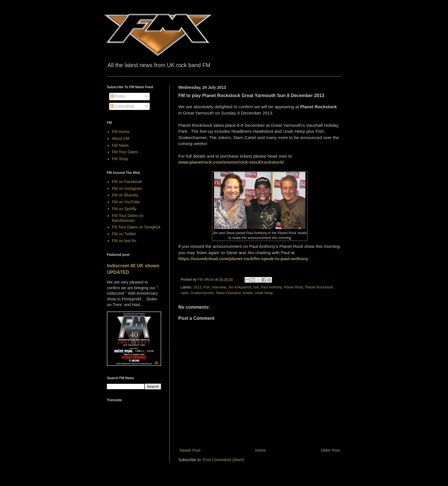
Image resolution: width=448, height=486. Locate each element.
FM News (120, 145)
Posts (118, 96)
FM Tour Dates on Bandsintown (128, 218)
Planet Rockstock (319, 287)
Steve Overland (228, 293)
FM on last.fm (124, 241)
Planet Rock (293, 287)
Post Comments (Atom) (224, 460)
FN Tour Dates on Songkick (136, 227)
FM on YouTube (126, 202)
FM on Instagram (127, 188)
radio (185, 293)
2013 (197, 287)
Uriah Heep (264, 293)
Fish (207, 287)
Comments (122, 106)
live (256, 287)
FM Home (121, 132)
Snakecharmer (202, 293)
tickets (248, 293)
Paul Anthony (271, 287)
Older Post (330, 450)
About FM (121, 138)
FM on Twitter (124, 234)
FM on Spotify (124, 209)
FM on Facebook (127, 182)
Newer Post (190, 450)
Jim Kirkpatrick (240, 287)
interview (219, 287)
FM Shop (120, 159)
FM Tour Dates (125, 152)
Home (260, 450)
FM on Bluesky (125, 195)
